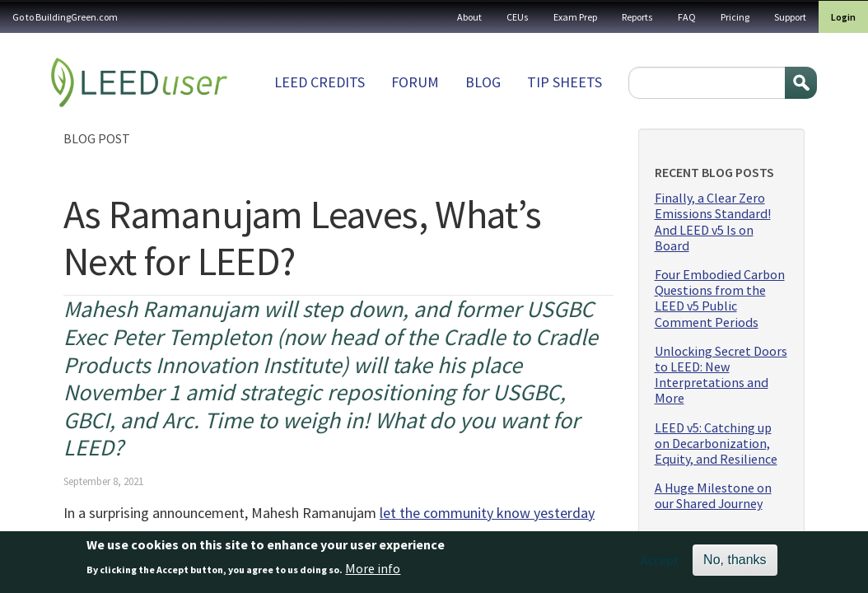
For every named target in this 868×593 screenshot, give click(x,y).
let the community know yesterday (487, 513)
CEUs (518, 17)
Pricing (735, 17)
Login (843, 17)
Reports (637, 17)
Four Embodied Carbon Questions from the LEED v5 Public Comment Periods (720, 299)
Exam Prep (575, 17)
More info (373, 572)
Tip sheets (565, 82)
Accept (660, 563)
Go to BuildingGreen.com (65, 17)
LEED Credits (320, 82)
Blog (483, 82)
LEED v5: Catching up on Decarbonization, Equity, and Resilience (716, 444)
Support (790, 17)
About (469, 17)
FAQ (687, 17)
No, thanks (735, 563)
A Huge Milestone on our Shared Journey (713, 496)
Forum (415, 82)
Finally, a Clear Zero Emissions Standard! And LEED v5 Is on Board (713, 222)
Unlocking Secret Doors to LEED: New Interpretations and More (721, 375)
